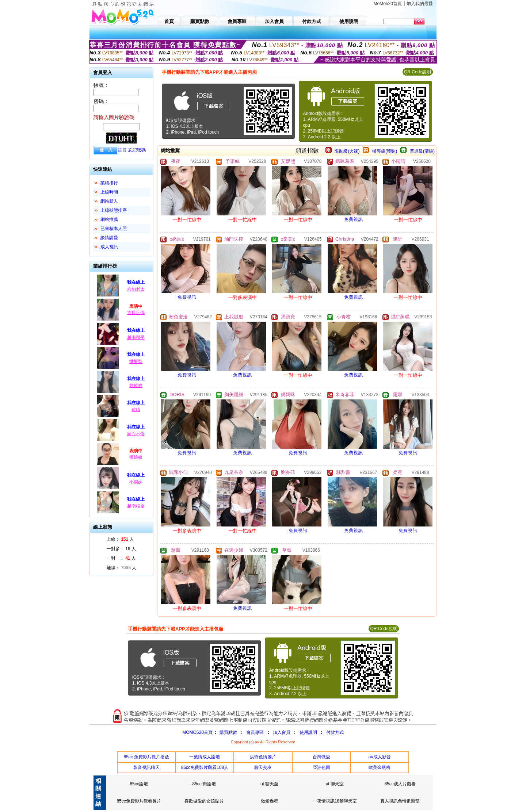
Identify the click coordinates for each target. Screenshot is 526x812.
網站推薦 (109, 219)
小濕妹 (136, 482)
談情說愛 (109, 238)
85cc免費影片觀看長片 (139, 801)
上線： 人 (120, 539)
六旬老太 (136, 289)
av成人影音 (380, 757)
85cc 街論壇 (204, 784)
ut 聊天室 (335, 784)
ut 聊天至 (269, 784)
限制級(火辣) (347, 151)
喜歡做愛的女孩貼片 (204, 801)
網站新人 (109, 201)
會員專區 (255, 732)
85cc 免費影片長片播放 (146, 757)
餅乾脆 (136, 386)
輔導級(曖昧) (385, 151)
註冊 (122, 150)
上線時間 (109, 192)
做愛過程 (270, 801)
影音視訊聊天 (146, 767)
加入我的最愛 (420, 4)
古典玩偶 (136, 313)
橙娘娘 (136, 457)
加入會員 (282, 732)
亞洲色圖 (321, 767)
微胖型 (136, 361)
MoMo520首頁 (388, 4)
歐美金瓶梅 (380, 767)
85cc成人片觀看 (400, 784)
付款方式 (335, 732)
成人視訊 (109, 247)
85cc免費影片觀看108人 (205, 767)
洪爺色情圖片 (263, 757)
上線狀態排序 (114, 210)
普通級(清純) (422, 151)
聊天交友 (263, 767)
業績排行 (109, 183)
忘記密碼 (137, 150)
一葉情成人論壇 (205, 757)
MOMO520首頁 (197, 732)
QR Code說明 (418, 72)
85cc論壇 (139, 784)
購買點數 (228, 732)
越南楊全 (136, 506)
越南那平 (136, 337)
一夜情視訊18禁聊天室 (335, 801)
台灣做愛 (321, 757)
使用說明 (308, 732)
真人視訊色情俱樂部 (400, 801)
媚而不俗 (136, 434)
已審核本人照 (114, 229)
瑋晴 (136, 410)
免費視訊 (354, 219)
